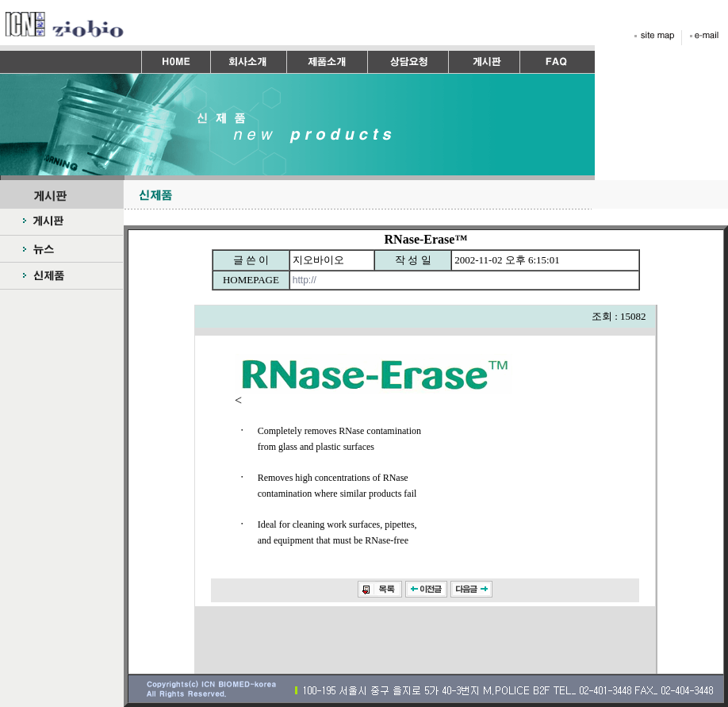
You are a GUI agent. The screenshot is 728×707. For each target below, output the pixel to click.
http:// (306, 280)
